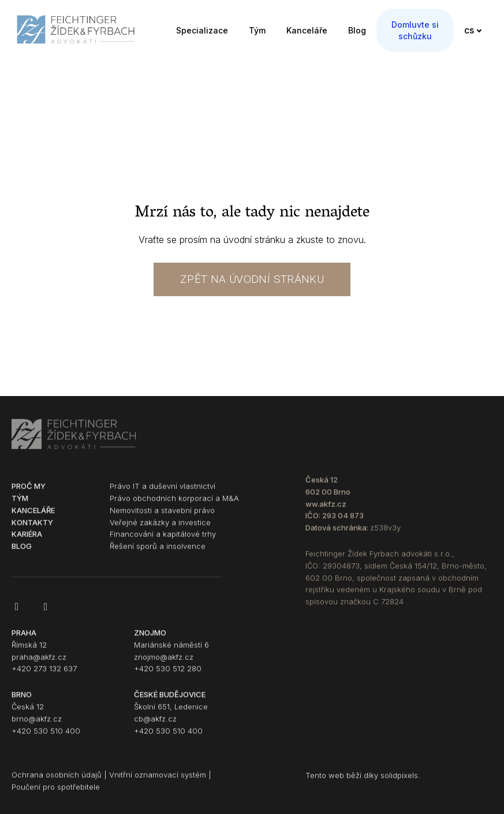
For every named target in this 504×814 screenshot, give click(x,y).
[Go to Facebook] (17, 613)
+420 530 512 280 (168, 675)
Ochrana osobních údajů (57, 782)
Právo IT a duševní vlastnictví (163, 493)
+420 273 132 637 (44, 675)
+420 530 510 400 (46, 737)
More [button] (432, 26)
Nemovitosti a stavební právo (162, 517)
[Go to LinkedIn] (46, 613)
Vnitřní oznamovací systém (158, 782)
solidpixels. (400, 782)
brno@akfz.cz (37, 725)
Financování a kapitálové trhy (163, 541)
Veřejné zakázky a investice (160, 529)
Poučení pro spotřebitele (56, 794)
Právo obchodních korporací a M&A (174, 505)
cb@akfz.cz (155, 725)
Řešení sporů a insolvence (158, 553)
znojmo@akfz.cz (164, 663)
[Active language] (476, 27)
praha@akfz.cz (39, 663)
